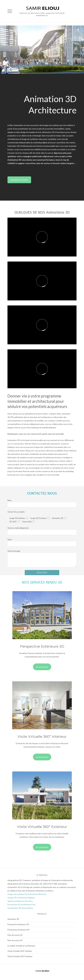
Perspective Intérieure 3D (18, 924)
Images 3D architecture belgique (21, 898)
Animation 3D (13, 919)
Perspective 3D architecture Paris (22, 905)
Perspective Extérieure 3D (18, 930)
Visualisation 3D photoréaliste (20, 908)
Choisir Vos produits (16, 512)
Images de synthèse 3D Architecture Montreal (27, 894)
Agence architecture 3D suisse (20, 901)
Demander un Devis (19, 180)
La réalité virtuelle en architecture (21, 946)
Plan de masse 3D (15, 940)
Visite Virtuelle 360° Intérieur (20, 951)
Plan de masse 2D (15, 935)
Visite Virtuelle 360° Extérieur (20, 956)
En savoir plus (42, 667)
